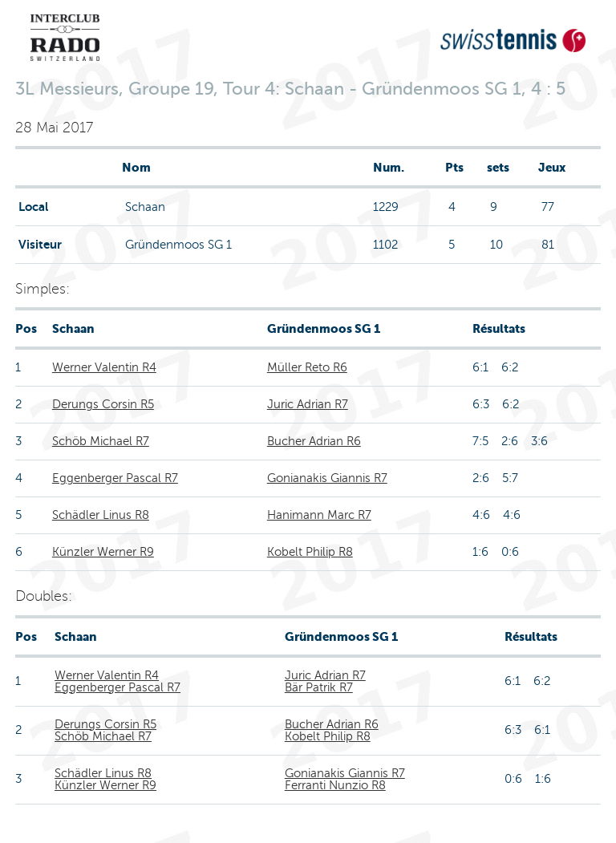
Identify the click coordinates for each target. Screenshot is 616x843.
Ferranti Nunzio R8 (335, 785)
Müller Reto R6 (307, 367)
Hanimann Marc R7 (319, 515)
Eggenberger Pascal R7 (115, 478)
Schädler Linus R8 (101, 515)
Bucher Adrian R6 (314, 441)
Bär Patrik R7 (319, 687)
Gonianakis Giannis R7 (327, 478)
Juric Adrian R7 (308, 404)
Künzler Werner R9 (103, 552)
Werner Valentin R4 (104, 367)
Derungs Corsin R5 (103, 404)
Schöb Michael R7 (101, 441)
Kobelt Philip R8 (310, 552)
